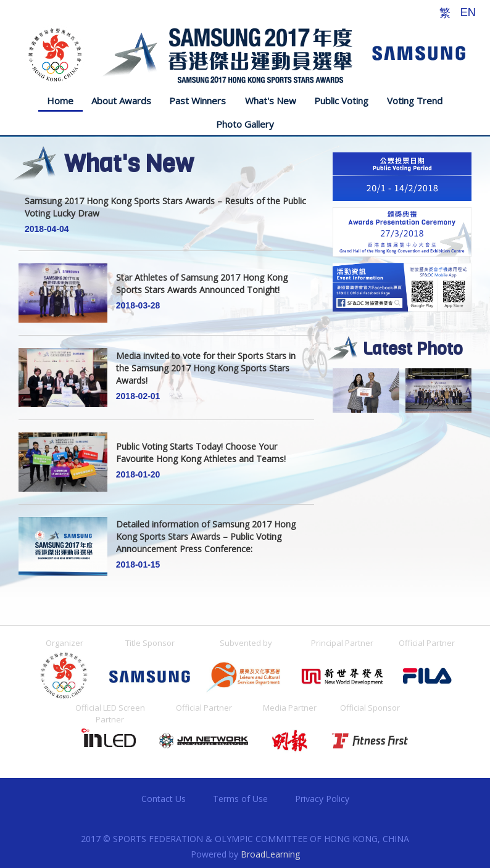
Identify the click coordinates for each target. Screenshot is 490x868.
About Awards (121, 101)
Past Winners (197, 101)
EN (468, 12)
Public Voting (341, 101)
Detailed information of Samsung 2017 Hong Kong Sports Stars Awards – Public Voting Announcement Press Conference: (206, 544)
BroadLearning (270, 854)
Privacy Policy (322, 799)
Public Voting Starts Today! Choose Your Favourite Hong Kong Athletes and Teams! (201, 460)
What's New (271, 101)
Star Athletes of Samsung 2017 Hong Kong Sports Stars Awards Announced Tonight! (202, 291)
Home (60, 101)
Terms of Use (240, 799)
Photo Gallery (245, 124)
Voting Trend (415, 101)
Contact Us (164, 799)
